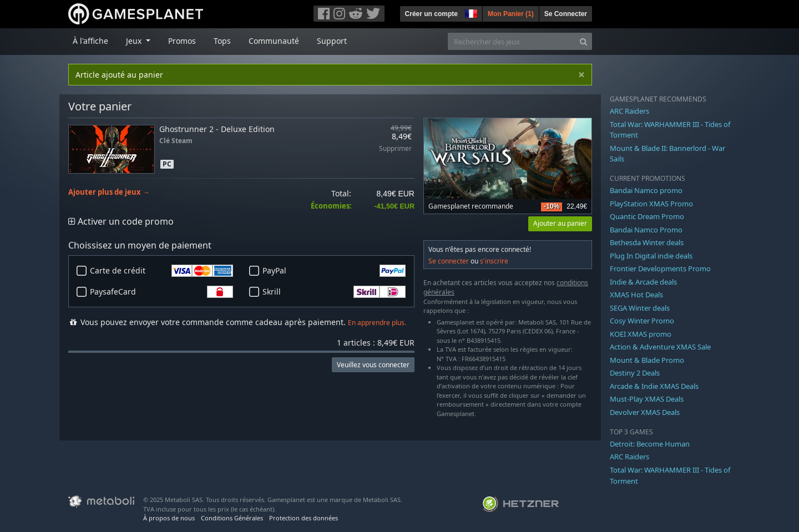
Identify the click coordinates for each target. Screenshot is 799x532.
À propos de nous (169, 518)
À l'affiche (90, 41)
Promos (182, 41)
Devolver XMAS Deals (645, 412)
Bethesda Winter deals (647, 242)
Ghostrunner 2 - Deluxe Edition (217, 129)
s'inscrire (494, 261)
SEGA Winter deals (640, 308)
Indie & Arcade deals (643, 282)
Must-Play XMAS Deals (647, 399)
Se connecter (449, 261)
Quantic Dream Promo (647, 216)
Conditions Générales (232, 518)
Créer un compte (431, 14)
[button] (470, 12)
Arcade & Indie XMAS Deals (654, 386)
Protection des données (304, 518)
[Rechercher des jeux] (512, 41)
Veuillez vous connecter (373, 365)
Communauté (274, 41)
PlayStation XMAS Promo (651, 204)
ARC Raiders (629, 111)
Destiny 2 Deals (635, 373)
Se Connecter (566, 14)
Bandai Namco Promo (646, 230)
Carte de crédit (161, 271)
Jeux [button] (135, 41)
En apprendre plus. (377, 323)
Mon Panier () (511, 14)
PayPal (334, 271)
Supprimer (395, 149)
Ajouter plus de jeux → (109, 192)
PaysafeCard (161, 292)
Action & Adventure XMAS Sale (660, 347)
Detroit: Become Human (650, 444)
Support (332, 41)
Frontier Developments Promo (660, 268)
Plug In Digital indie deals (651, 256)
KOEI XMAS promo (641, 334)
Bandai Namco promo (646, 190)
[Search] (583, 41)
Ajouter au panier (560, 223)
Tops (222, 41)
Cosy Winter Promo (642, 321)
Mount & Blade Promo (647, 360)
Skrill (334, 292)
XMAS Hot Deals (636, 295)
